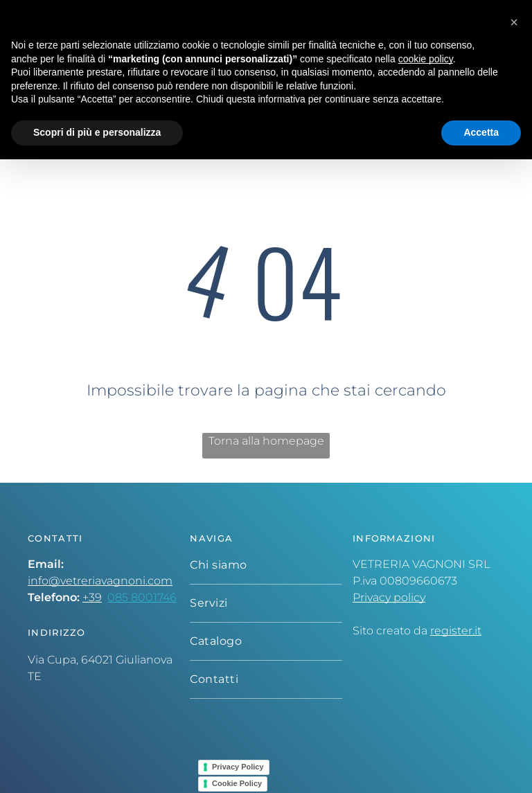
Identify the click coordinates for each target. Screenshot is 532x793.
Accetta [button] (481, 132)
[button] (514, 22)
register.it (456, 631)
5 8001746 (149, 597)
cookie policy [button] (426, 59)
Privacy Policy (238, 767)
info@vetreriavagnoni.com (100, 581)
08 (115, 597)
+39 (92, 597)
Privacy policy (389, 597)
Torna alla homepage (266, 441)
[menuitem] (266, 565)
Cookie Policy (237, 783)
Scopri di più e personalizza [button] (97, 132)
